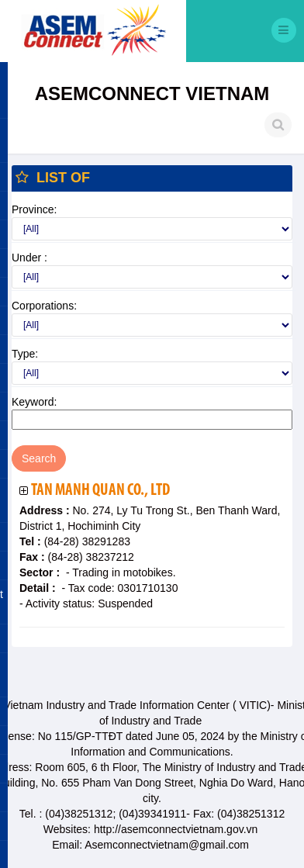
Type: (25, 354)
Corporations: (44, 306)
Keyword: (34, 402)
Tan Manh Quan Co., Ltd (100, 491)
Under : (29, 258)
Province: (34, 209)
